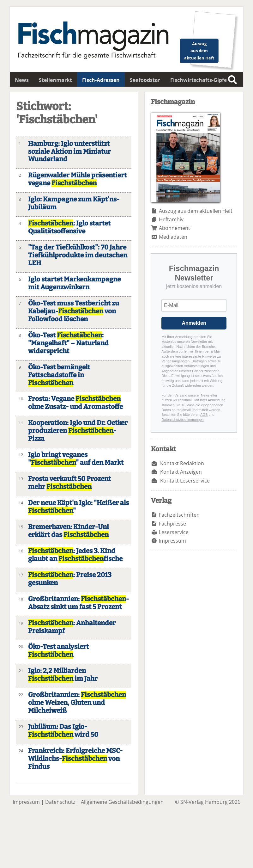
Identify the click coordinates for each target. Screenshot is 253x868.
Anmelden (194, 323)
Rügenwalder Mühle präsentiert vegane (77, 179)
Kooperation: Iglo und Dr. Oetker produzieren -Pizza (78, 431)
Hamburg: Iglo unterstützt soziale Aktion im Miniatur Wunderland (69, 152)
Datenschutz (60, 802)
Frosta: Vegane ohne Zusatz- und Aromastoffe (75, 403)
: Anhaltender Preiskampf (72, 627)
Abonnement (175, 228)
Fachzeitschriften (179, 515)
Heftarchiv (171, 219)
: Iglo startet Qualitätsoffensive (69, 227)
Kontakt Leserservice (185, 481)
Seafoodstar (145, 80)
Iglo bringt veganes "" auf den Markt (76, 459)
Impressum (172, 541)
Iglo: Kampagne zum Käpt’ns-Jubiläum (74, 203)
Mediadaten (173, 237)
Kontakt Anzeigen (181, 472)
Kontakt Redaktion (182, 463)
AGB (204, 415)
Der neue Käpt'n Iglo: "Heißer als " (78, 507)
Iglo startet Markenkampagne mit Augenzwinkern (74, 283)
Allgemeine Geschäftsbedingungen (122, 802)
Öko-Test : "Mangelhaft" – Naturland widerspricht (68, 343)
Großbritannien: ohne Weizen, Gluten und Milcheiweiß (77, 703)
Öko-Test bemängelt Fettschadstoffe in (59, 375)
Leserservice (174, 532)
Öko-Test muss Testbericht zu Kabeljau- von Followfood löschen (74, 311)
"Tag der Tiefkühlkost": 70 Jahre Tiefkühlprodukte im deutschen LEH (78, 255)
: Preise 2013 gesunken (70, 579)
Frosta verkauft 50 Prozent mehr (69, 483)
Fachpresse (172, 524)
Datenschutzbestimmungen (182, 420)
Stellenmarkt (55, 80)
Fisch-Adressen (101, 80)
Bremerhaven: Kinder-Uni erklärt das (69, 531)
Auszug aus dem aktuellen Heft (196, 211)
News (22, 80)
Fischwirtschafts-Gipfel (199, 80)
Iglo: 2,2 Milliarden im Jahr (63, 675)
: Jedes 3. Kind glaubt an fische (75, 555)
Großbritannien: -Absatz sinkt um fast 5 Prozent (78, 603)
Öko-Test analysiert (58, 651)
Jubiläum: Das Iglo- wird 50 (63, 731)
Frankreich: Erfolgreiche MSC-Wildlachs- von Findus (75, 759)
